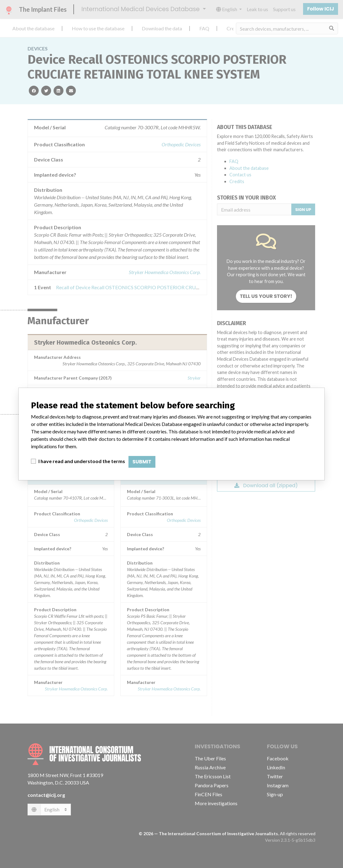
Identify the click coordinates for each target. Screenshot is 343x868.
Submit (142, 462)
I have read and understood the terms (82, 461)
